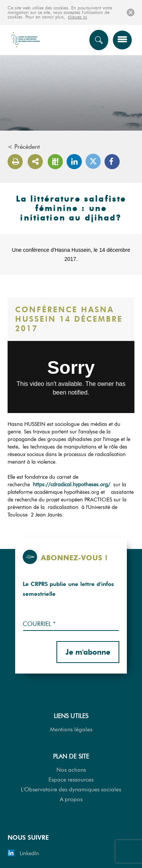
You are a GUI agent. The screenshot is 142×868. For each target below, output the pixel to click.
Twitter (93, 161)
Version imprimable (15, 162)
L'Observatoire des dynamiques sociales (71, 789)
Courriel (39, 624)
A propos (71, 799)
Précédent (27, 147)
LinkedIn (74, 162)
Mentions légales (71, 729)
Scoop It (55, 162)
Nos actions (71, 770)
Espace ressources (71, 780)
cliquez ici (77, 17)
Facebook (112, 162)
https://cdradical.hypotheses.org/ (72, 485)
